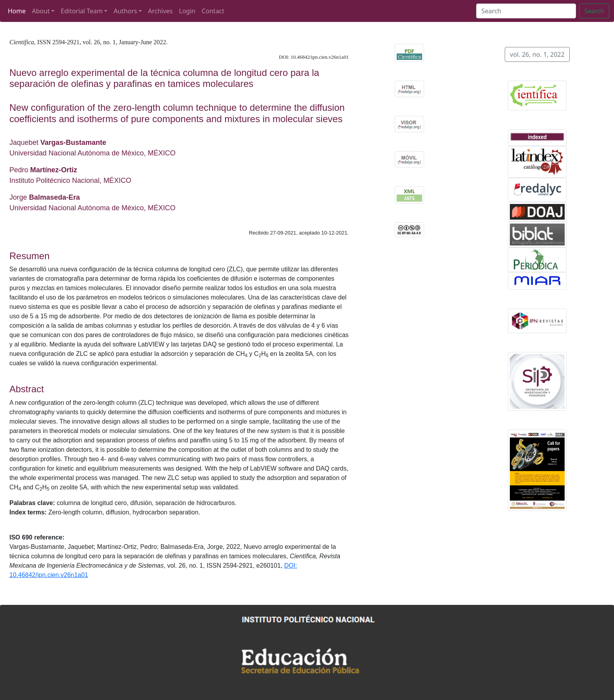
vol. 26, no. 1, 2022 (537, 54)
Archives (160, 11)
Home (17, 11)
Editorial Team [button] (82, 11)
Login (187, 11)
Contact (213, 11)
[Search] (526, 11)
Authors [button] (125, 11)
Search (594, 11)
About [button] (41, 11)
